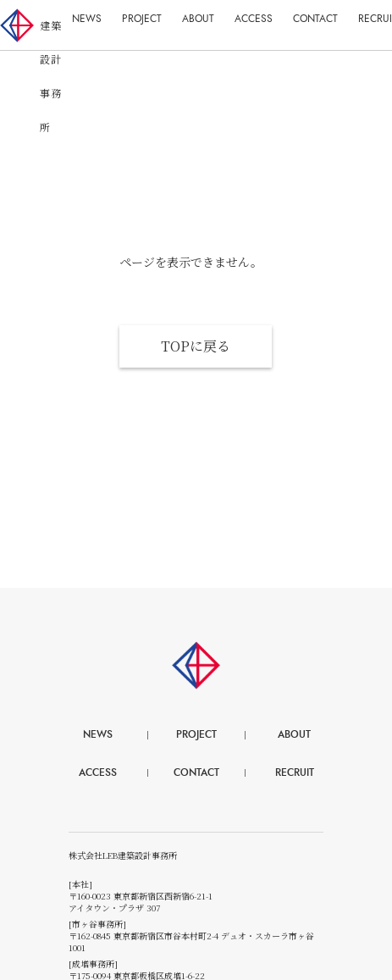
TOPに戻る (196, 346)
